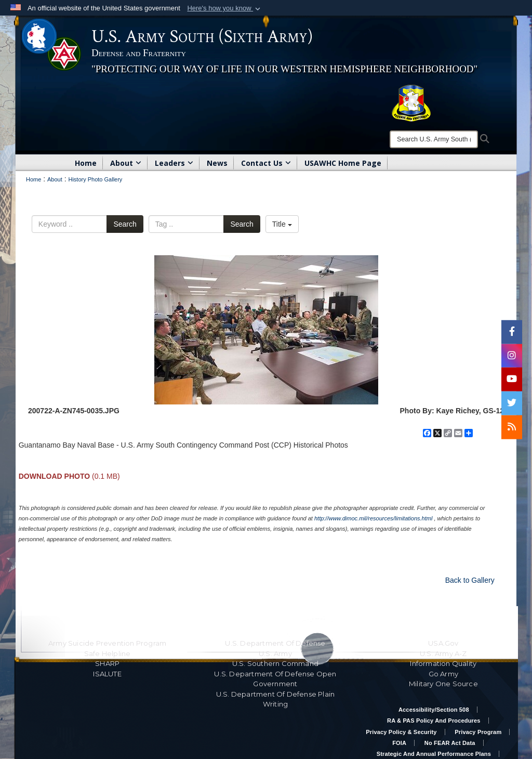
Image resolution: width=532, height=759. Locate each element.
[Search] (434, 139)
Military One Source (443, 684)
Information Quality (443, 663)
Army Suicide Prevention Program (107, 643)
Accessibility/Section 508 (434, 710)
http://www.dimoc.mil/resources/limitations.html (373, 518)
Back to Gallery (470, 580)
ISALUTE (107, 674)
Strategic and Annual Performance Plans (434, 754)
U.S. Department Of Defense (275, 643)
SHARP (107, 663)
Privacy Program (478, 732)
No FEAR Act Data (450, 743)
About (126, 163)
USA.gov (443, 643)
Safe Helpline (108, 653)
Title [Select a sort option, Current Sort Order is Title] (282, 224)
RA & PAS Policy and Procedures (434, 721)
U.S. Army (275, 653)
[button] (225, 8)
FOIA (399, 743)
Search (125, 224)
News (217, 163)
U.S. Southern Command (275, 663)
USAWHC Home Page (343, 163)
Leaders (174, 163)
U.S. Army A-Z (443, 653)
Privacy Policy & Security (401, 732)
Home (86, 163)
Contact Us (266, 163)
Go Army (443, 674)
